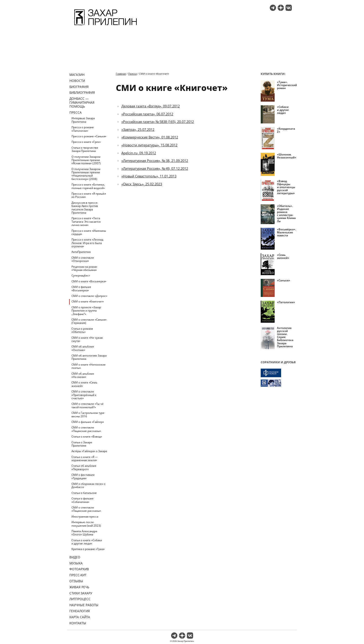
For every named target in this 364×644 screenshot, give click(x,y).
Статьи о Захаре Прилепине (82, 444)
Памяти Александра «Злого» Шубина (84, 533)
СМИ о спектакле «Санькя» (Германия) (89, 321)
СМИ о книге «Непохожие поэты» (89, 366)
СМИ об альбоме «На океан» (83, 375)
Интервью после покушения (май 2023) (86, 524)
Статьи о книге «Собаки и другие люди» (87, 542)
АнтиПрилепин (81, 252)
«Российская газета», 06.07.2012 (147, 114)
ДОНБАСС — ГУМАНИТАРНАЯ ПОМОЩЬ (82, 102)
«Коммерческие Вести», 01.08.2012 (150, 137)
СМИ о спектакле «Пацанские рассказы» (86, 429)
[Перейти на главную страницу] (106, 26)
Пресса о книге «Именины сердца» (89, 232)
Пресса (76, 112)
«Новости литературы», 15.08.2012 (149, 145)
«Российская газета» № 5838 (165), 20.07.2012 (158, 122)
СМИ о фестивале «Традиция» (83, 476)
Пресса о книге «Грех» (86, 142)
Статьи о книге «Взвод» (87, 436)
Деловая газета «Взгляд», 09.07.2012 (151, 106)
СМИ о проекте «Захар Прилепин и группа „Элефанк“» (86, 311)
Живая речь (79, 587)
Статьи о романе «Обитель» (82, 330)
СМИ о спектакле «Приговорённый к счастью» (84, 395)
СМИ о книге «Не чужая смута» (87, 339)
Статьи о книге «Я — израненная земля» (85, 459)
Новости (77, 81)
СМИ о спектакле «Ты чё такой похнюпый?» (88, 405)
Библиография (82, 92)
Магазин (77, 75)
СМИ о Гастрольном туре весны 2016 (88, 414)
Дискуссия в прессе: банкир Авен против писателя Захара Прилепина (85, 208)
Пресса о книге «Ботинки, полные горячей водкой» (88, 186)
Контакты (78, 623)
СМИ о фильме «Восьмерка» (81, 288)
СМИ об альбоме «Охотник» (83, 348)
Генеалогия (80, 611)
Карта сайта (80, 617)
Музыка (76, 563)
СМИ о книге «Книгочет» (88, 301)
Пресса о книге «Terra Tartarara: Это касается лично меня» (86, 222)
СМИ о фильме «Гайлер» (88, 422)
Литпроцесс (80, 599)
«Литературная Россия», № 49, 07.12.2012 (155, 168)
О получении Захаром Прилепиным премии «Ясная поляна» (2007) (86, 160)
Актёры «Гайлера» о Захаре (89, 451)
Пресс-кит (78, 575)
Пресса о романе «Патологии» (83, 129)
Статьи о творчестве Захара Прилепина (85, 149)
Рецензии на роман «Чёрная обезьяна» (84, 268)
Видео (75, 557)
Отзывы (76, 581)
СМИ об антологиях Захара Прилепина (89, 357)
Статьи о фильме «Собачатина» (83, 500)
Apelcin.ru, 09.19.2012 (139, 153)
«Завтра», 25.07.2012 (138, 129)
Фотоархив (79, 569)
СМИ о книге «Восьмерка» (89, 281)
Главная (121, 74)
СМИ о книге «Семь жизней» (84, 384)
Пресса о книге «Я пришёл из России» (89, 195)
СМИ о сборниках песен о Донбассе (88, 485)
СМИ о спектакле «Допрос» (89, 296)
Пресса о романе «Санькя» (89, 136)
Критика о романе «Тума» (88, 549)
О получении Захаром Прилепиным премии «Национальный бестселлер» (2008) (86, 174)
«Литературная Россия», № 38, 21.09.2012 (155, 161)
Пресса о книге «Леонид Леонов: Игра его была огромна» (87, 243)
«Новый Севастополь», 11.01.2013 (149, 176)
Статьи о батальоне (84, 493)
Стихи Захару (81, 593)
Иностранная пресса (85, 517)
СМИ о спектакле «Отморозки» (83, 259)
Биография (79, 87)
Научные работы (84, 605)
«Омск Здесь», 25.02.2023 (142, 184)
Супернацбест (81, 275)
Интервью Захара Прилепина (83, 120)
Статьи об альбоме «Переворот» (84, 467)
